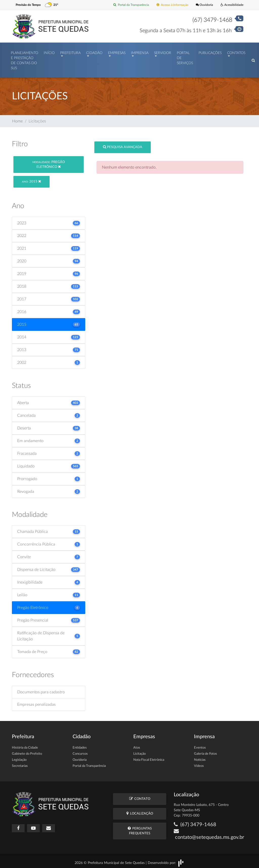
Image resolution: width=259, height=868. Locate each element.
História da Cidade (25, 745)
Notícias (200, 757)
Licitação (139, 751)
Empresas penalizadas (36, 702)
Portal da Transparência (126, 5)
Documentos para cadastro (41, 690)
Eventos (200, 745)
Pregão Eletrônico (49, 162)
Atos (137, 745)
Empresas (117, 52)
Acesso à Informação (169, 5)
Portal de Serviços (185, 57)
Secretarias (20, 763)
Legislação (19, 757)
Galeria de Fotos (206, 751)
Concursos (80, 751)
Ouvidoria (203, 5)
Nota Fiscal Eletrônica (149, 757)
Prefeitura (70, 52)
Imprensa (140, 52)
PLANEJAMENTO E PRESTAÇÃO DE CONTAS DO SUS (25, 59)
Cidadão (94, 52)
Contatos (236, 52)
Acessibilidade (231, 5)
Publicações (210, 52)
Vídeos (199, 763)
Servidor (163, 52)
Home (17, 119)
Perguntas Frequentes (140, 828)
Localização (140, 811)
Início (49, 52)
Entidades (80, 745)
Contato (140, 796)
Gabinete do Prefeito (27, 751)
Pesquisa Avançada (123, 144)
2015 (31, 179)
